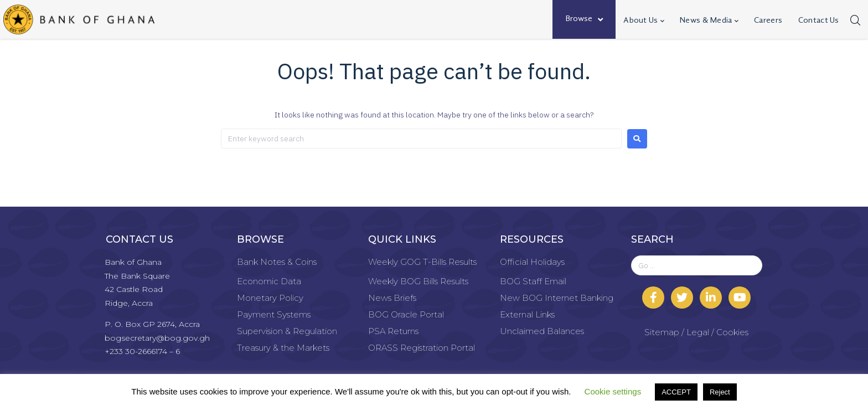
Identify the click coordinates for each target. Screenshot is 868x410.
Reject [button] (720, 392)
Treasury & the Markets (283, 348)
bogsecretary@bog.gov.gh (157, 338)
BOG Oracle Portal (406, 314)
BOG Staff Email (533, 281)
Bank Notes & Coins (277, 262)
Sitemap (662, 332)
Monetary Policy (270, 298)
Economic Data (269, 281)
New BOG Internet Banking (557, 298)
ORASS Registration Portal (422, 348)
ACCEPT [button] (676, 392)
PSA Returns (393, 331)
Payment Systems (274, 314)
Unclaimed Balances (542, 331)
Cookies (732, 332)
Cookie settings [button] (613, 391)
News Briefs (392, 298)
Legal (698, 332)
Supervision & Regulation (287, 331)
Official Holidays (532, 262)
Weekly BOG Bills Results (418, 281)
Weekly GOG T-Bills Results (422, 262)
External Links (527, 314)
